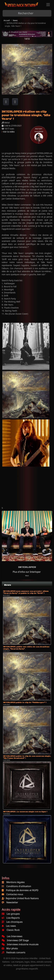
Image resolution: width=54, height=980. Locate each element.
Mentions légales (16, 882)
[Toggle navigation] (48, 5)
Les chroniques (12, 922)
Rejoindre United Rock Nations (22, 898)
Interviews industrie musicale (20, 944)
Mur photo (10, 948)
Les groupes (11, 914)
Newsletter (12, 902)
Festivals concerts (14, 952)
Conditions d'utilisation (19, 886)
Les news (9, 926)
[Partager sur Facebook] (6, 102)
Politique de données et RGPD (22, 890)
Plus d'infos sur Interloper (27, 572)
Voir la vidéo (8, 132)
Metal (27, 576)
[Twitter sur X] (15, 102)
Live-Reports (11, 918)
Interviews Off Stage (15, 940)
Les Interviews (12, 936)
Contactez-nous (15, 894)
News (15, 20)
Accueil (7, 20)
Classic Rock (11, 930)
